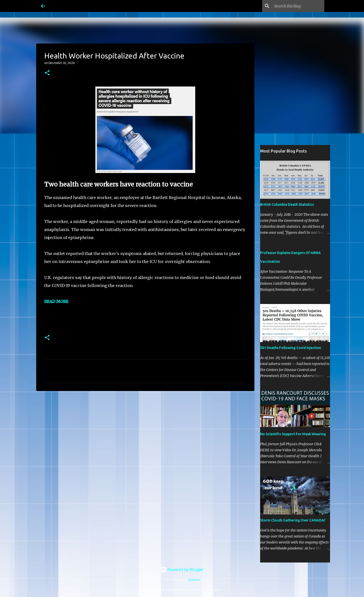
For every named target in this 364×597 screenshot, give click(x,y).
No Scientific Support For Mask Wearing (293, 434)
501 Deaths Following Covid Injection (291, 348)
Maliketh (194, 580)
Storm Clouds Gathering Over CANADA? (293, 520)
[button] (47, 73)
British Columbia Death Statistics (287, 204)
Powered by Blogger (182, 569)
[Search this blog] (298, 6)
